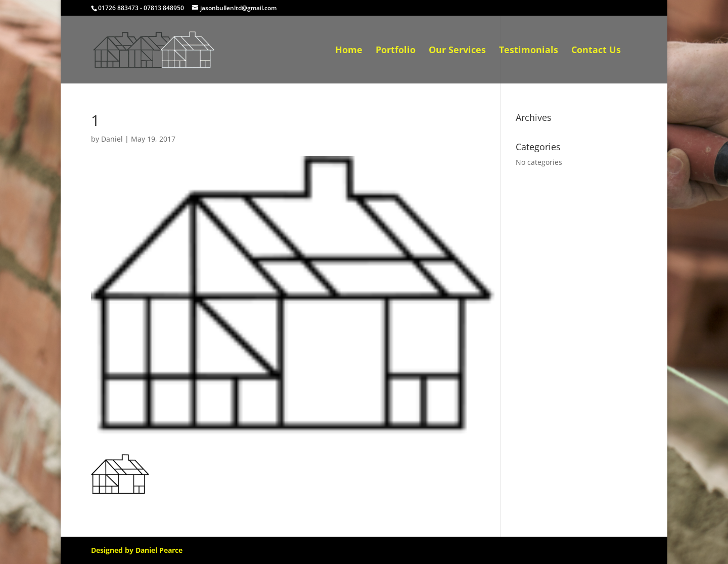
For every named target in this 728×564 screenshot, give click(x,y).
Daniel (112, 139)
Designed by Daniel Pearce (137, 550)
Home (349, 51)
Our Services (457, 51)
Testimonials (529, 51)
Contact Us (596, 51)
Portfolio (396, 51)
